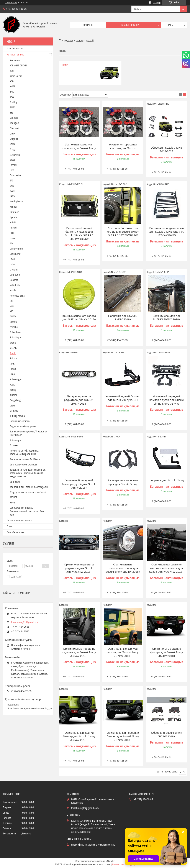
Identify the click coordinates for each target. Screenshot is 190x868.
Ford (12, 170)
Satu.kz (111, 861)
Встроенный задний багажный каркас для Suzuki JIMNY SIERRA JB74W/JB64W (79, 234)
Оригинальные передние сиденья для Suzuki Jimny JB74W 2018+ (79, 652)
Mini (12, 306)
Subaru (13, 359)
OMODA (13, 317)
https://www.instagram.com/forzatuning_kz (30, 708)
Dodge (13, 149)
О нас (10, 526)
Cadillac (14, 118)
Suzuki (13, 353)
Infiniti (13, 223)
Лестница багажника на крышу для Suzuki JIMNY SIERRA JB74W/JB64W (123, 232)
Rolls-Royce (15, 338)
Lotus (12, 264)
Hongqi (13, 207)
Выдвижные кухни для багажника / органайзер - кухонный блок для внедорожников (28, 473)
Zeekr (12, 406)
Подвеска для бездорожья (23, 426)
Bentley (13, 102)
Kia (11, 244)
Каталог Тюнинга (16, 55)
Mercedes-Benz (17, 296)
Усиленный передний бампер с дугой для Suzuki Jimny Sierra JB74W (167, 400)
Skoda (13, 343)
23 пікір (157, 3)
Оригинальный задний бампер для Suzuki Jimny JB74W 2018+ (79, 736)
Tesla (12, 374)
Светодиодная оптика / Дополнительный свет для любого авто (27, 511)
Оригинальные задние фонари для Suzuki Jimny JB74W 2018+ (166, 652)
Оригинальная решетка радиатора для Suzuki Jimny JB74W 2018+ (79, 568)
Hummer (14, 212)
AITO (12, 81)
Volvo (12, 385)
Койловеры (15, 440)
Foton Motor (15, 175)
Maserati (14, 280)
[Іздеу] (183, 9)
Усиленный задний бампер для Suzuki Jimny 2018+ (123, 398)
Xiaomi (13, 395)
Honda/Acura (16, 202)
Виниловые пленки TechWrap (25, 460)
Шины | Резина (17, 416)
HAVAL (13, 196)
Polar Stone (15, 332)
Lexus (13, 259)
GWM (12, 191)
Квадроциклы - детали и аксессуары (29, 487)
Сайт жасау (11, 3)
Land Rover (15, 254)
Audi (12, 71)
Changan (14, 123)
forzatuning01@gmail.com (25, 622)
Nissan (13, 322)
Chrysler (14, 139)
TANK (12, 364)
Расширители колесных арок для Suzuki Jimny (123, 482)
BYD (12, 113)
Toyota (13, 369)
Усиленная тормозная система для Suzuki (123, 146)
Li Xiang (14, 270)
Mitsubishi (15, 285)
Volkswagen (16, 380)
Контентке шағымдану (124, 864)
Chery (13, 134)
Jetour (13, 238)
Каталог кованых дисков (20, 520)
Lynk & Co (15, 275)
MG (11, 301)
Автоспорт (15, 60)
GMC (12, 186)
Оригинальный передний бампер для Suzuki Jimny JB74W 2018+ (123, 736)
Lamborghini (16, 249)
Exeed (13, 160)
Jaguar (13, 228)
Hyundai (14, 217)
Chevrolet (14, 129)
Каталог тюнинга (130, 25)
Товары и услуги (74, 41)
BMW (12, 108)
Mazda (13, 291)
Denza (13, 144)
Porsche (14, 327)
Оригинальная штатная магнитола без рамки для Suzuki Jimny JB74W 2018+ (167, 568)
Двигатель (15, 482)
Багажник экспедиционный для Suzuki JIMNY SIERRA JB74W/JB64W (167, 232)
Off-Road (14, 411)
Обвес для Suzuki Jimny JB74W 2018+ (166, 735)
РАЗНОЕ (13, 498)
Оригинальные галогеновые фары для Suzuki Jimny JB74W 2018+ (123, 568)
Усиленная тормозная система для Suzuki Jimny (79, 146)
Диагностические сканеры (23, 465)
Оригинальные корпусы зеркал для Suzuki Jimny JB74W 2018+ (123, 652)
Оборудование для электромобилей (28, 492)
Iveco (12, 503)
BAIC (12, 92)
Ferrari (13, 165)
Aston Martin (16, 76)
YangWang (15, 400)
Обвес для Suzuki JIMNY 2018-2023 (166, 149)
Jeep (12, 233)
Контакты (88, 25)
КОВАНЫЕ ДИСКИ (18, 66)
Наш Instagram (15, 49)
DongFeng (15, 155)
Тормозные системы (20, 421)
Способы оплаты (15, 533)
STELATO (13, 348)
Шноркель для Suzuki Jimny (166, 480)
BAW (12, 97)
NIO (11, 311)
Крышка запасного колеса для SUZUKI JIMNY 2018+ (79, 318)
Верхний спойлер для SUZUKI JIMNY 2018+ (167, 318)
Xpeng (13, 390)
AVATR (13, 87)
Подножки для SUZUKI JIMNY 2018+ (123, 318)
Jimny (65, 65)
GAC (12, 181)
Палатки (14, 446)
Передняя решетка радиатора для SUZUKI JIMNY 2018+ (79, 400)
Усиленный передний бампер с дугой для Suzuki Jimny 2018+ (79, 484)
